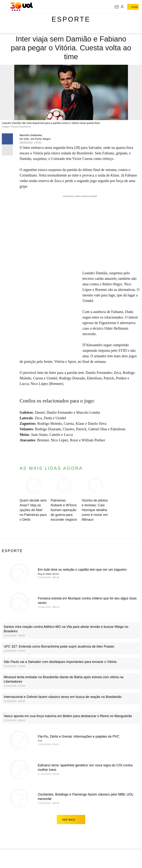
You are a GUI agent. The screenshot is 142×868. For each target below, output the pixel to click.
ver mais (71, 819)
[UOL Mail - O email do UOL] (117, 7)
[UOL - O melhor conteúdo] (22, 7)
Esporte (71, 19)
